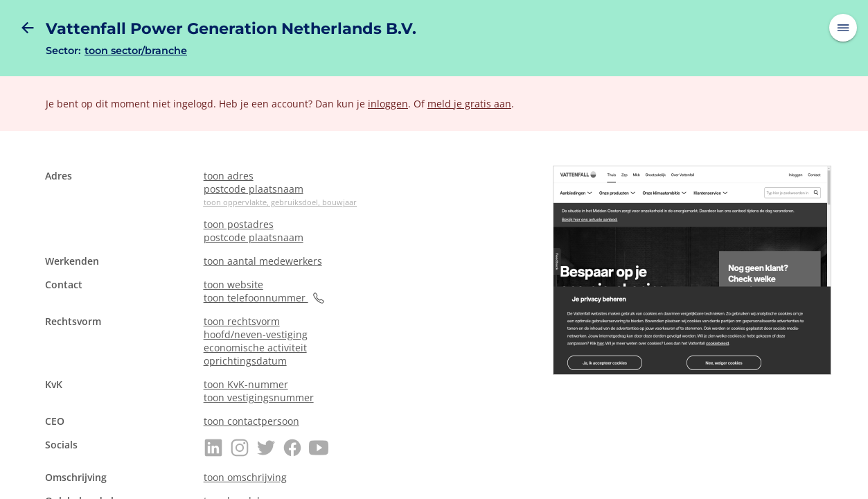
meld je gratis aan (469, 104)
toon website (233, 284)
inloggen (388, 104)
